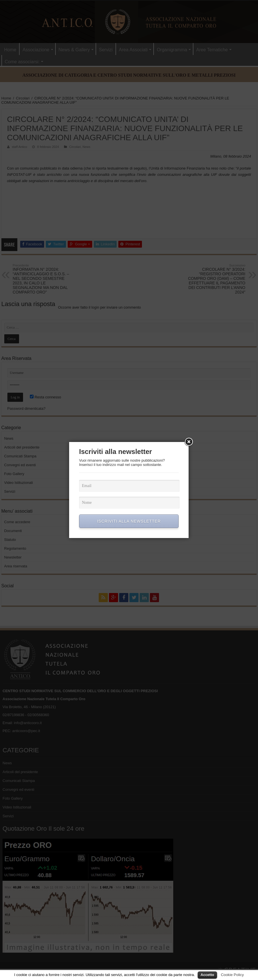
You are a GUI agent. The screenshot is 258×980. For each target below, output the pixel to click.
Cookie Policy (232, 975)
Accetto (207, 975)
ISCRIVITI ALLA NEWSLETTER (129, 521)
